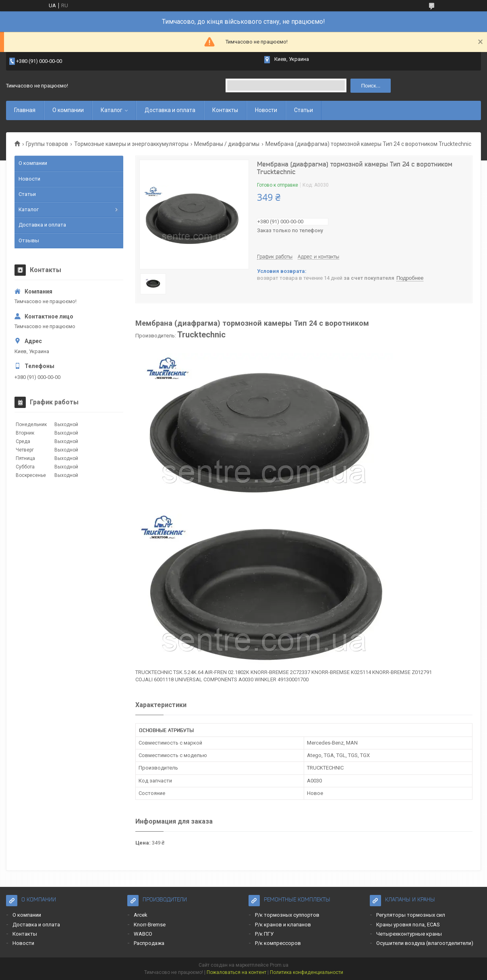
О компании (68, 110)
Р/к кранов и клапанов (283, 925)
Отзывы (29, 240)
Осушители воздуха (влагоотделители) (425, 943)
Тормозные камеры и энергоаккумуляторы (131, 144)
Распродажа (149, 943)
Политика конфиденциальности (307, 972)
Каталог (112, 110)
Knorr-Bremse (150, 925)
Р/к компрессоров (278, 943)
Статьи (304, 110)
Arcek (141, 915)
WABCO (143, 934)
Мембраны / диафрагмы (227, 144)
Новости (266, 110)
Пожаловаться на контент (236, 972)
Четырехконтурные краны (409, 934)
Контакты (225, 110)
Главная (25, 110)
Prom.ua (279, 965)
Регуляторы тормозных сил (411, 915)
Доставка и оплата (170, 110)
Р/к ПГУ (264, 934)
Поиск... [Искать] (371, 86)
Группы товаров (47, 144)
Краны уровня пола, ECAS (408, 925)
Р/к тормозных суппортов (287, 915)
